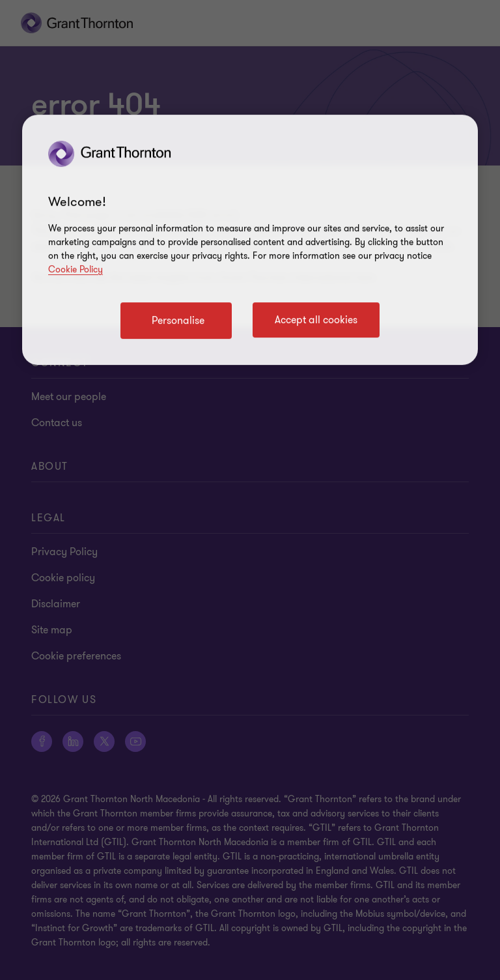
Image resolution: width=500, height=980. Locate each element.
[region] (250, 240)
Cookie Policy (76, 269)
